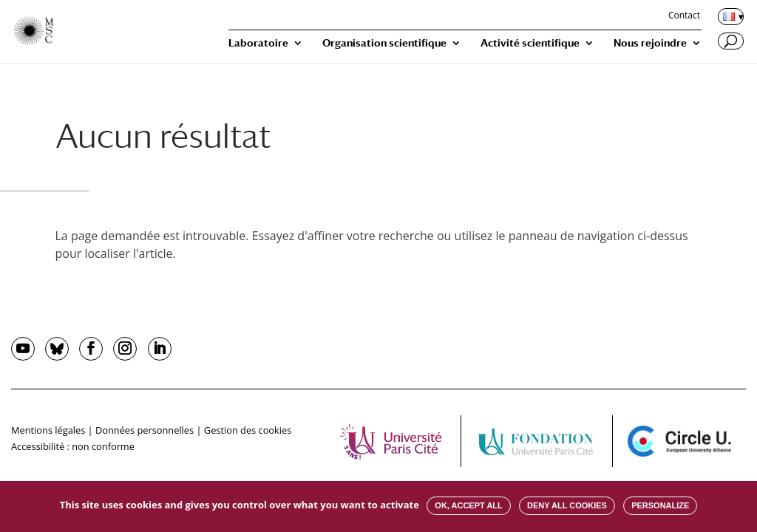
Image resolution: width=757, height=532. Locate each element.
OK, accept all (468, 505)
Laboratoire (258, 43)
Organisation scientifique (384, 43)
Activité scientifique (530, 43)
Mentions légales (48, 430)
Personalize (660, 505)
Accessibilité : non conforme (73, 446)
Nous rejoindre (650, 43)
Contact (684, 16)
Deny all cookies (567, 505)
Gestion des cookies (248, 430)
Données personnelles (145, 430)
